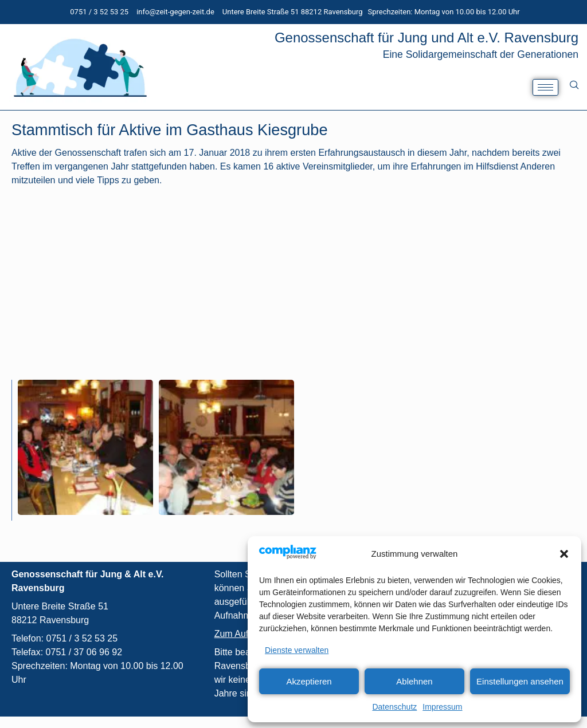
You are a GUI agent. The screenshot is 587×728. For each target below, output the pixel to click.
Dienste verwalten (297, 650)
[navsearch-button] (574, 84)
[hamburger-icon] (545, 87)
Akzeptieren (309, 681)
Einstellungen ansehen (520, 681)
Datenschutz (394, 707)
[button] (564, 554)
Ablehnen (414, 681)
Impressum (442, 707)
